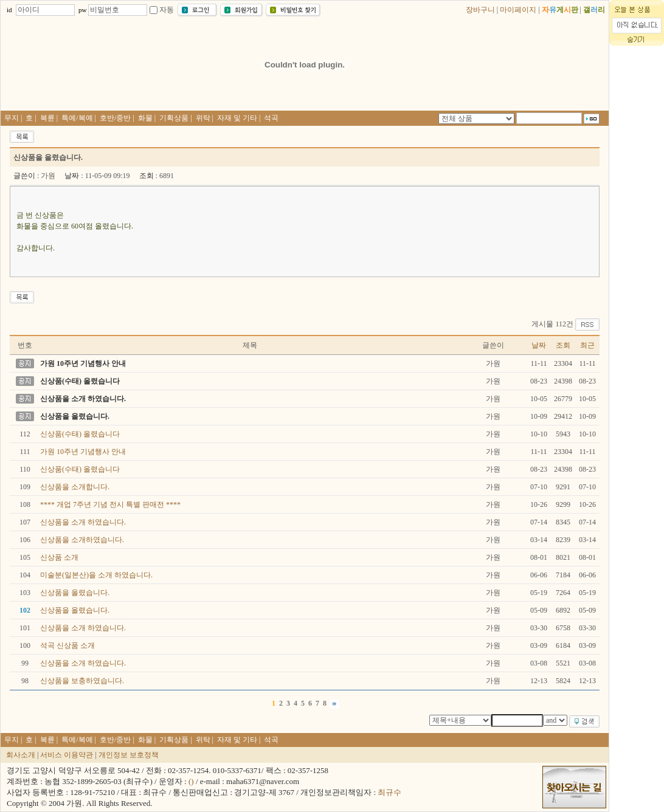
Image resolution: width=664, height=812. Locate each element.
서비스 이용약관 (67, 755)
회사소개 (21, 755)
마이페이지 (518, 10)
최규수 (389, 792)
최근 (587, 345)
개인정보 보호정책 (129, 755)
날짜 (539, 345)
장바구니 (480, 10)
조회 (563, 345)
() (191, 781)
